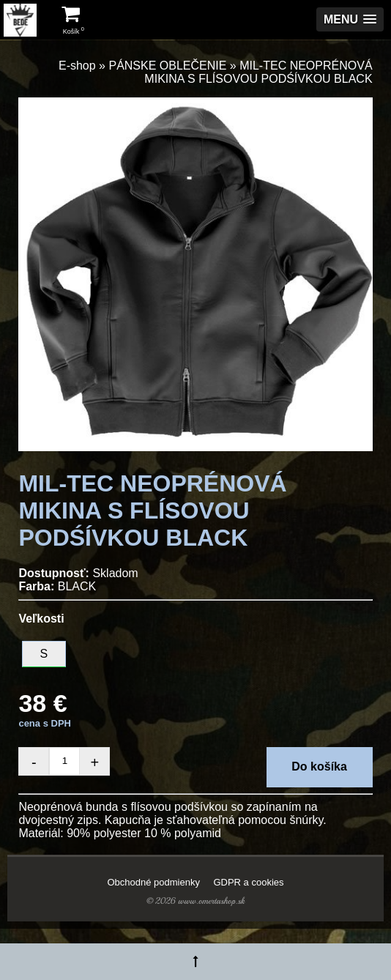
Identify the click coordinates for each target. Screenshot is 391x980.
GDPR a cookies (248, 882)
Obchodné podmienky (153, 882)
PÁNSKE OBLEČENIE (167, 66)
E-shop (77, 66)
